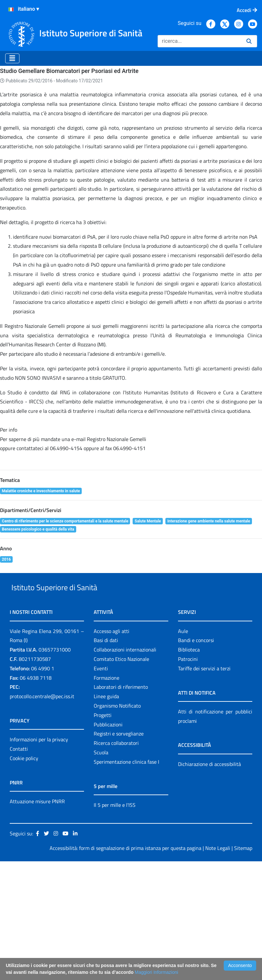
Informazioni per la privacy (39, 858)
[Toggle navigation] (12, 58)
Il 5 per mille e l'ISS (115, 924)
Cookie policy (24, 877)
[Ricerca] (199, 41)
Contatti (19, 867)
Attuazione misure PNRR (37, 920)
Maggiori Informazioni (157, 972)
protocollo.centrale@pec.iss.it (42, 815)
